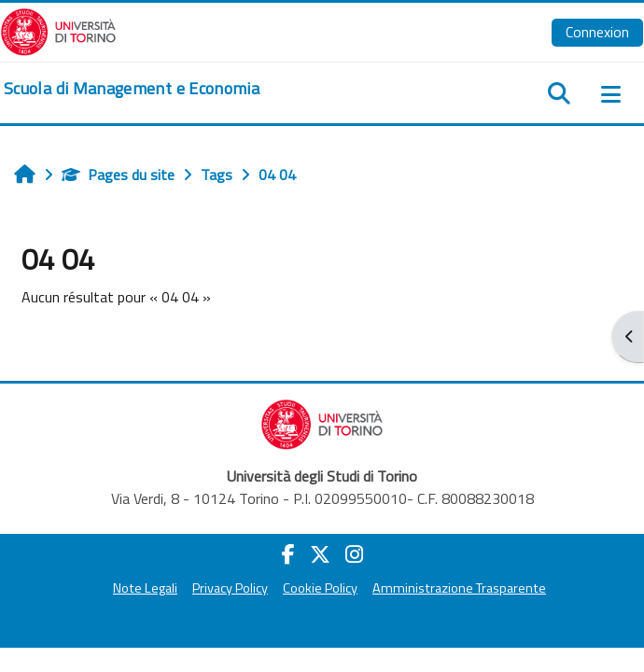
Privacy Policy (230, 588)
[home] (132, 89)
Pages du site (118, 175)
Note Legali (145, 588)
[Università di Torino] (58, 30)
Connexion (597, 32)
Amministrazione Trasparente (459, 588)
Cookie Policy (320, 588)
